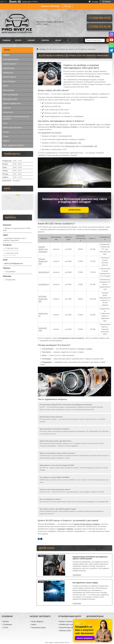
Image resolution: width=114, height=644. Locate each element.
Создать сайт (26, 2)
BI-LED (58, 40)
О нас (5, 123)
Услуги (18, 40)
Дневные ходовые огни (12, 103)
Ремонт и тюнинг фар (67, 621)
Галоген (45, 40)
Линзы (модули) (37, 621)
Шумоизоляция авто (67, 628)
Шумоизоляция (9, 68)
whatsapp (67, 6)
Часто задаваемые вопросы (13, 145)
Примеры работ (65, 631)
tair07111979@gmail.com (14, 264)
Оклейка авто (8, 73)
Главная (6, 40)
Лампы (5, 86)
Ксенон (31, 40)
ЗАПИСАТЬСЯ (74, 210)
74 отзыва (95, 2)
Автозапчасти (8, 112)
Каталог (6, 621)
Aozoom (81, 349)
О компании (7, 624)
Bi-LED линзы (94, 76)
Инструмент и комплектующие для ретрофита (16, 118)
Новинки (6, 55)
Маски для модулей (10, 95)
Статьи (43, 49)
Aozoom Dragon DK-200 (43, 261)
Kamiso (89, 349)
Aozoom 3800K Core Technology (43, 249)
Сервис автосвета (10, 64)
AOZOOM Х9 (44, 272)
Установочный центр (11, 59)
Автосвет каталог (9, 77)
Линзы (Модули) (9, 81)
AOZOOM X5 (44, 284)
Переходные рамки (10, 99)
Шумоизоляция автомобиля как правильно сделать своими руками (90, 558)
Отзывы (6, 132)
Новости (6, 141)
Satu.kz (67, 642)
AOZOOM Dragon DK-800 (43, 299)
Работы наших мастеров (12, 128)
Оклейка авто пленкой (68, 624)
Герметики (7, 108)
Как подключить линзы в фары (85, 583)
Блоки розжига (8, 90)
